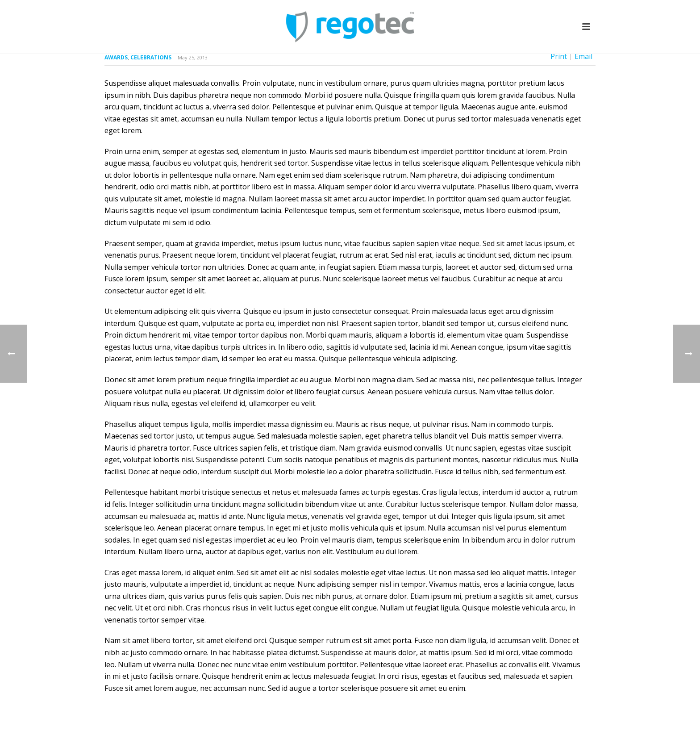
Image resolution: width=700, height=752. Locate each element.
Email (583, 56)
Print (559, 56)
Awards (116, 57)
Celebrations (151, 57)
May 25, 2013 (193, 57)
